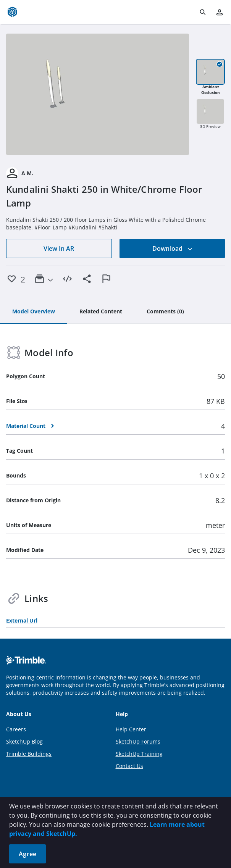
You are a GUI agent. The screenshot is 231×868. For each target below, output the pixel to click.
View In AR (59, 248)
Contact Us (129, 766)
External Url (22, 620)
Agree (27, 854)
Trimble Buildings (29, 754)
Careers (16, 729)
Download (173, 248)
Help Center (131, 729)
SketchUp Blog (24, 741)
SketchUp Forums (138, 741)
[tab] (34, 312)
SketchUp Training (139, 754)
